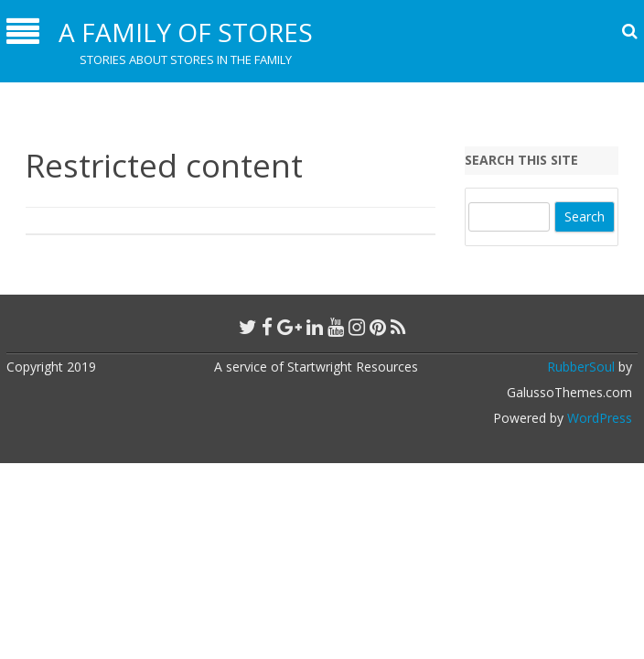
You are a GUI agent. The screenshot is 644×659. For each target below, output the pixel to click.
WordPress (598, 418)
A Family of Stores (186, 32)
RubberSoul (581, 367)
